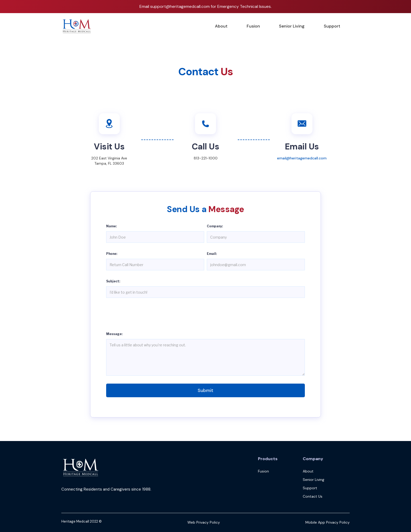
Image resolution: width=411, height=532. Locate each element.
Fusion (253, 26)
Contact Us (313, 496)
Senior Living (292, 26)
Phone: (112, 254)
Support (332, 26)
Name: (111, 226)
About (221, 26)
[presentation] (146, 316)
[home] (77, 26)
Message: (114, 334)
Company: (215, 226)
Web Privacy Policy (204, 522)
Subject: (113, 281)
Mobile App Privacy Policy (328, 522)
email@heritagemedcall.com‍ (302, 158)
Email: (212, 254)
